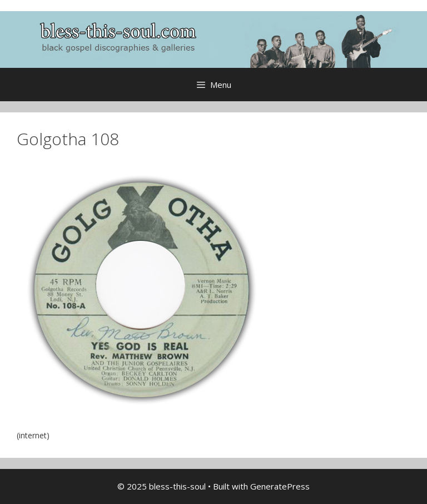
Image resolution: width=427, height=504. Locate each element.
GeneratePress (280, 486)
